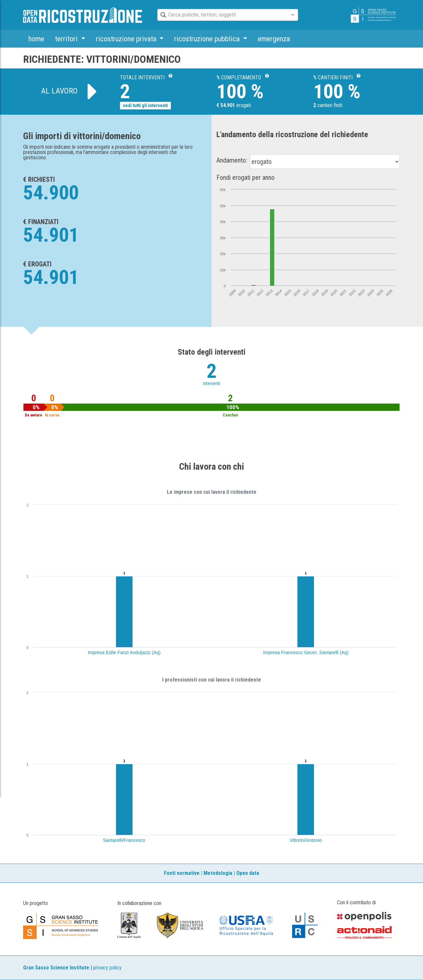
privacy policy (107, 968)
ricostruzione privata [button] (127, 39)
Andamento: (232, 160)
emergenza (274, 39)
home (36, 39)
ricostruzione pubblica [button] (208, 39)
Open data (248, 873)
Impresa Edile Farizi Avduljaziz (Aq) (124, 652)
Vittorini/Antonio (306, 840)
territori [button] (67, 39)
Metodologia (218, 873)
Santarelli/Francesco (124, 840)
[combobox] (222, 15)
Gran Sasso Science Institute (56, 968)
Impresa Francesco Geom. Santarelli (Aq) (306, 652)
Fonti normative (182, 873)
